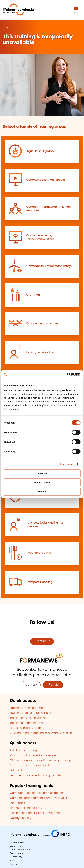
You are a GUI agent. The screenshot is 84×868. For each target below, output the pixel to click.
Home (6, 27)
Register (53, 685)
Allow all (42, 473)
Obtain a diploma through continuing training (40, 760)
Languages (17, 803)
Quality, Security (21, 818)
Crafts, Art (33, 295)
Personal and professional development (36, 813)
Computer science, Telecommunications (37, 793)
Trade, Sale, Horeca (39, 553)
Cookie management (21, 850)
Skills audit (17, 771)
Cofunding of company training (31, 766)
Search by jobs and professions (30, 713)
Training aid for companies (28, 723)
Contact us (42, 641)
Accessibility (16, 857)
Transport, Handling (39, 582)
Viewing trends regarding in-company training (41, 733)
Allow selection (42, 482)
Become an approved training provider (36, 776)
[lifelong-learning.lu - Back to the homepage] (18, 10)
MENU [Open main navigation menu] (76, 13)
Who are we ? (17, 842)
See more (31, 685)
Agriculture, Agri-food (41, 151)
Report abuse (17, 861)
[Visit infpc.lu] (40, 837)
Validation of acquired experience (33, 756)
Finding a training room (25, 728)
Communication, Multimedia (46, 180)
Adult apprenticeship (24, 750)
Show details (67, 464)
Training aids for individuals (28, 718)
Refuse (42, 491)
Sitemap (14, 864)
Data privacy (17, 853)
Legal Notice (16, 846)
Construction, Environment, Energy (49, 266)
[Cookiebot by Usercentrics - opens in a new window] (67, 374)
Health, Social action (40, 352)
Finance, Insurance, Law (42, 324)
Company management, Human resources (39, 798)
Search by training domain (27, 708)
